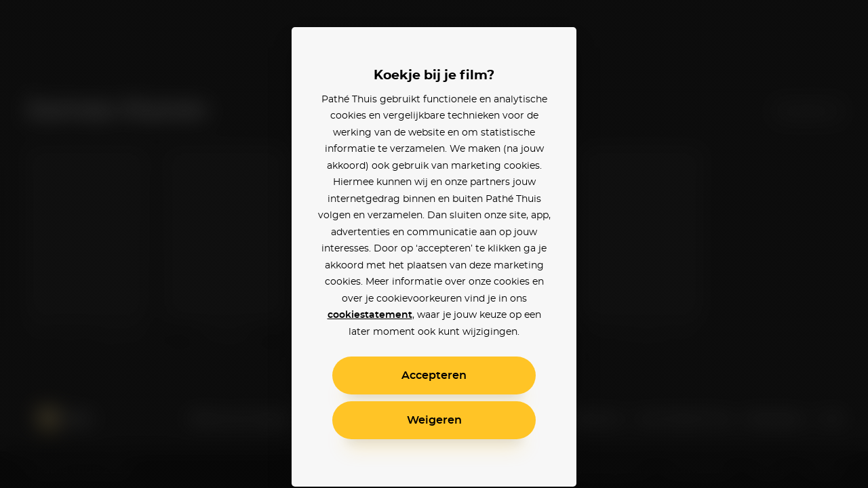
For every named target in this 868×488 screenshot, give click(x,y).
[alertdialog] (434, 244)
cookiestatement (370, 315)
